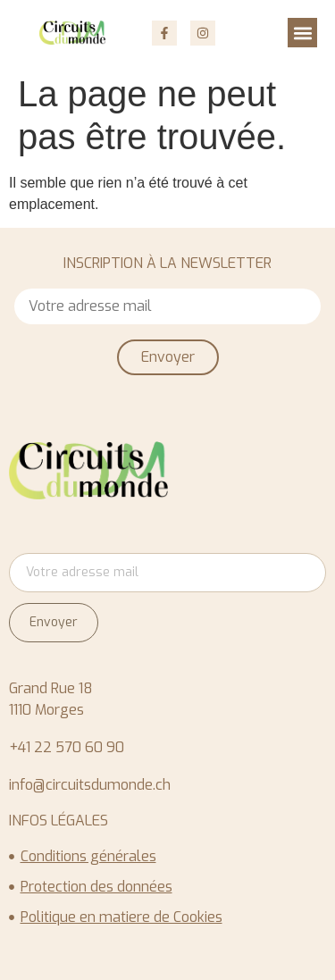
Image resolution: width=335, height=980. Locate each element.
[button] (302, 33)
